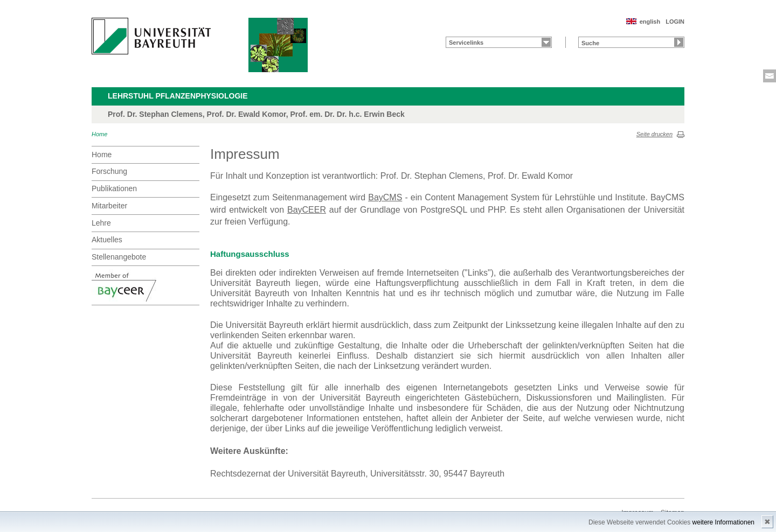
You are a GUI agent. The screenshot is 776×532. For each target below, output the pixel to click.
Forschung (109, 171)
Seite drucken (654, 134)
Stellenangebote (119, 257)
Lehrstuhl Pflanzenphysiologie (178, 96)
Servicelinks (466, 43)
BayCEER (307, 210)
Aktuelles (107, 240)
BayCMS (385, 197)
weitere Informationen (723, 522)
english (650, 22)
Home (99, 134)
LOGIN (675, 22)
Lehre (101, 223)
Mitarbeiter (109, 206)
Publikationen (114, 188)
